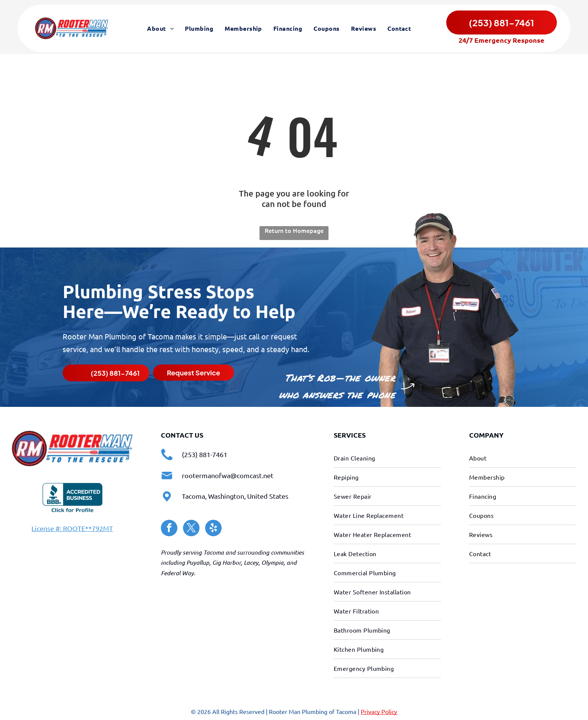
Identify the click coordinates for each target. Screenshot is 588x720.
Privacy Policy (379, 710)
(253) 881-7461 (205, 453)
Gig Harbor (226, 562)
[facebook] (169, 528)
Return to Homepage (294, 229)
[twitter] (191, 528)
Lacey (251, 562)
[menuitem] (160, 29)
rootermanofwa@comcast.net (228, 474)
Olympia (272, 562)
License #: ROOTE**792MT (72, 527)
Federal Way (177, 572)
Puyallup (198, 562)
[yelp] (213, 528)
